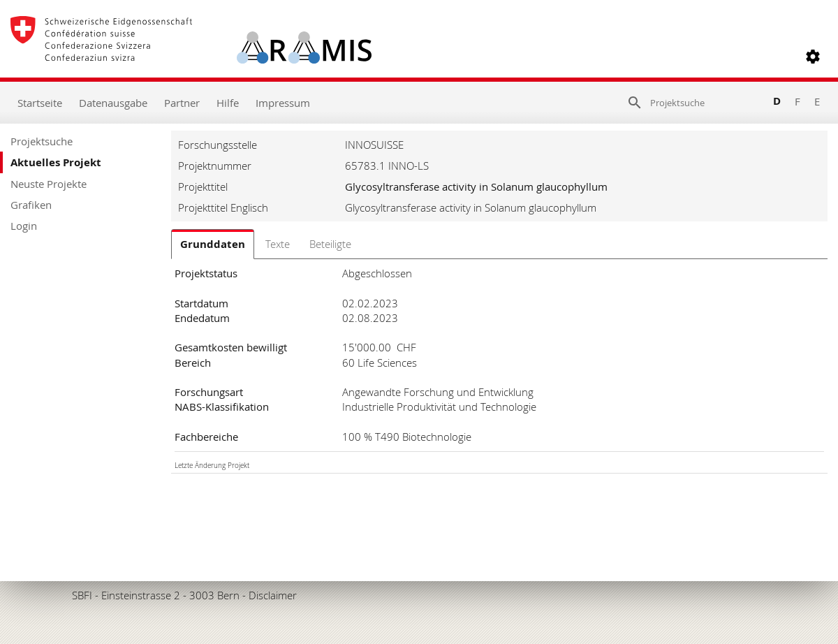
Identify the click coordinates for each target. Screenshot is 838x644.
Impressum (283, 103)
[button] (813, 57)
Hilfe (228, 103)
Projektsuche (42, 141)
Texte (278, 244)
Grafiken (31, 205)
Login (24, 226)
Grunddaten (213, 244)
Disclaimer (273, 595)
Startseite (40, 103)
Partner (182, 103)
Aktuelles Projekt (56, 162)
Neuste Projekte (49, 184)
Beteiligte (330, 244)
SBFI (82, 595)
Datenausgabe (113, 103)
